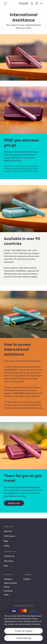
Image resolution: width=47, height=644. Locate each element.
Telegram (8, 579)
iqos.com (8, 531)
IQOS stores (9, 536)
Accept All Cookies (23, 633)
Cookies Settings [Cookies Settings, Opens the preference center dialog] (23, 640)
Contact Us (9, 556)
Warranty (8, 561)
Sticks (7, 546)
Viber (6, 595)
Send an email (10, 583)
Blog (6, 541)
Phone (7, 587)
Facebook (8, 591)
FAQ (6, 566)
